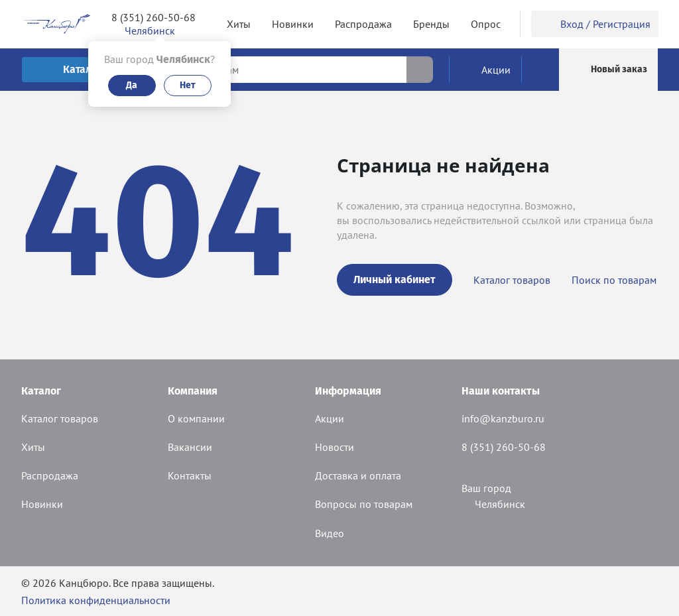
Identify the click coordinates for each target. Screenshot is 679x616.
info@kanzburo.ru (503, 418)
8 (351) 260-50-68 (154, 17)
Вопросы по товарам (364, 504)
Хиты (33, 447)
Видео (330, 533)
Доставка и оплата (358, 475)
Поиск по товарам (614, 280)
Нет (188, 85)
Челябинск (493, 504)
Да (132, 85)
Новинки (42, 504)
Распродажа (50, 475)
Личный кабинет (395, 279)
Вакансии (190, 447)
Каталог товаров (512, 280)
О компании (196, 418)
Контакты (190, 475)
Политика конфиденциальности (96, 600)
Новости (335, 447)
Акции (330, 418)
